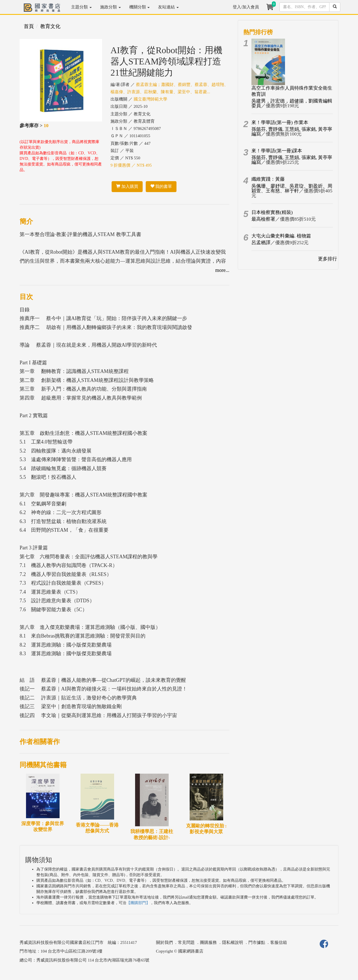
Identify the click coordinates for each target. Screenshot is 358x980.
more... (222, 270)
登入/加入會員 (246, 7)
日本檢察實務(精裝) (272, 212)
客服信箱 (279, 942)
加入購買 (127, 186)
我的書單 (161, 186)
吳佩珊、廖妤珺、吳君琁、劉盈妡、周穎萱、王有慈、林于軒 (292, 188)
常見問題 (186, 942)
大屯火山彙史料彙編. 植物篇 (281, 236)
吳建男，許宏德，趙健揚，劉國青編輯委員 (292, 103)
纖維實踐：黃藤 (268, 179)
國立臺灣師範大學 (150, 99)
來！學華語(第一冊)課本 (277, 151)
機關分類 (140, 7)
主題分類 (81, 7)
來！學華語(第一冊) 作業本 (280, 123)
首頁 (29, 26)
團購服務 (208, 942)
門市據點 (257, 942)
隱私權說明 (233, 942)
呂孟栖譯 (261, 243)
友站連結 (168, 7)
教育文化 (50, 26)
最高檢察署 (263, 219)
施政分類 (110, 7)
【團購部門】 (138, 903)
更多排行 (328, 259)
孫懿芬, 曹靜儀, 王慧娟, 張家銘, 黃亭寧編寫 (292, 132)
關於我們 (164, 942)
